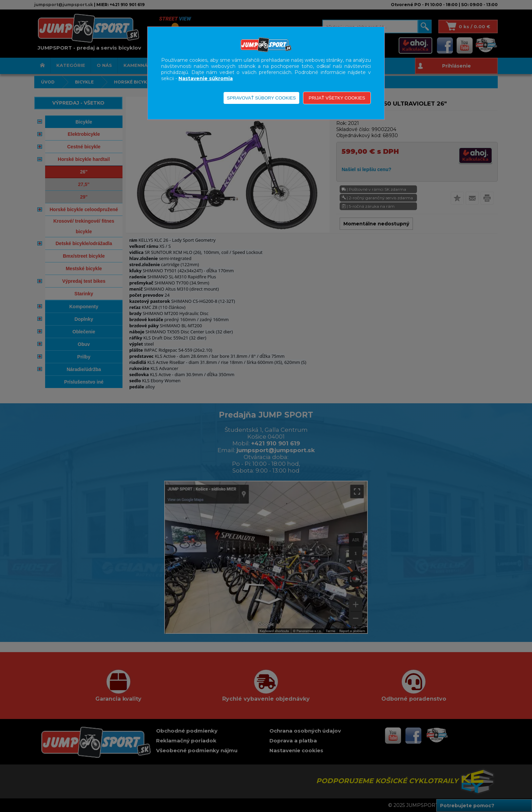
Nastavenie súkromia (206, 78)
